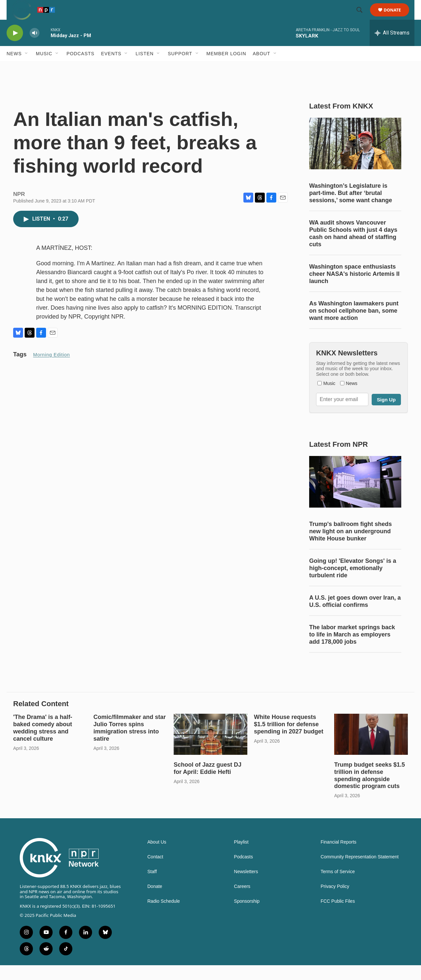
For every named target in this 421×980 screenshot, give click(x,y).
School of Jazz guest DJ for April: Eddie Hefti (208, 783)
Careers (242, 901)
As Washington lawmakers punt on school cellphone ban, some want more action (354, 325)
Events (111, 68)
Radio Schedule (164, 916)
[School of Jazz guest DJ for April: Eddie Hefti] (210, 749)
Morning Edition (52, 370)
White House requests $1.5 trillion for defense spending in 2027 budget (289, 739)
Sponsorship (247, 916)
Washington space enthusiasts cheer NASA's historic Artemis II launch (354, 289)
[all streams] (392, 48)
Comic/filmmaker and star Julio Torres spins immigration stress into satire (130, 743)
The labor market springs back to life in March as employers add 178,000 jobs (352, 649)
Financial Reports (339, 857)
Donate (396, 17)
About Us (157, 857)
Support (180, 68)
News (14, 68)
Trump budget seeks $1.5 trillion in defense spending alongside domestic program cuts (370, 790)
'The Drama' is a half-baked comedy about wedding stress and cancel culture (43, 743)
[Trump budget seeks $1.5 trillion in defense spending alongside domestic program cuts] (371, 749)
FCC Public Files (338, 916)
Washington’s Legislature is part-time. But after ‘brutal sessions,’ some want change (351, 208)
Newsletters (246, 886)
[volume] (35, 48)
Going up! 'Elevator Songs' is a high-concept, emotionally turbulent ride (353, 583)
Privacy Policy (335, 901)
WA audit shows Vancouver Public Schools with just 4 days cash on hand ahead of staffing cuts (353, 248)
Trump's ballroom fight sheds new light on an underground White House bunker (350, 546)
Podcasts (80, 68)
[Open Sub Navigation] (27, 68)
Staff (152, 886)
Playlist (241, 857)
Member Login (226, 68)
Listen (145, 68)
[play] (15, 48)
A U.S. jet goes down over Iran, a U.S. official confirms (355, 616)
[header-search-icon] (362, 17)
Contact (155, 872)
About (262, 68)
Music (44, 68)
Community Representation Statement (360, 872)
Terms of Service (338, 886)
